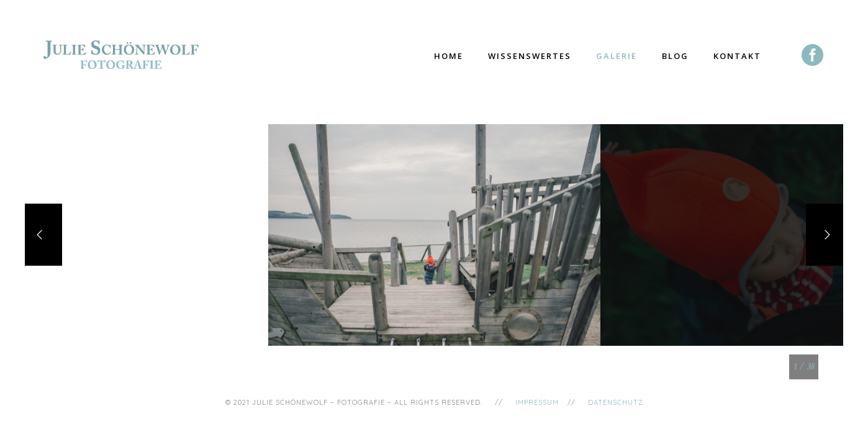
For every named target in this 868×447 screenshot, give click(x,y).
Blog (675, 56)
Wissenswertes (530, 56)
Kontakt (737, 56)
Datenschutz (616, 402)
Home (449, 56)
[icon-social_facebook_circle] (813, 56)
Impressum (537, 402)
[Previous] (43, 235)
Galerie (617, 56)
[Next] (825, 235)
